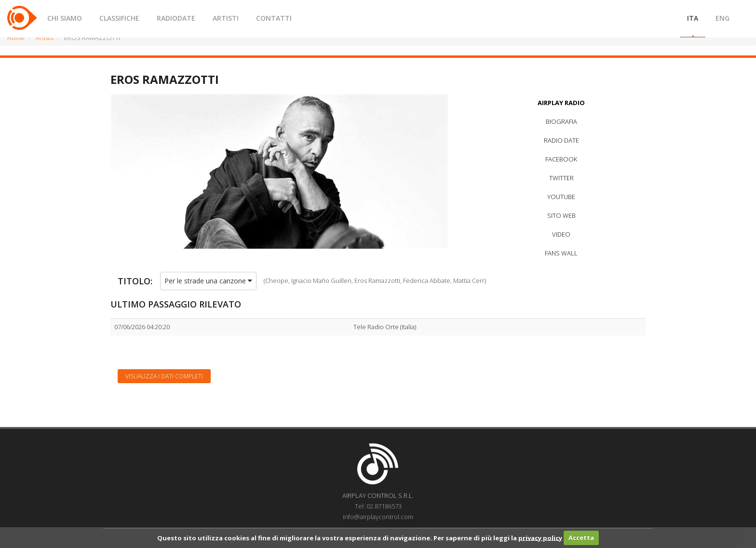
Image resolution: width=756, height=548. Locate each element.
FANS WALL (561, 253)
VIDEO (561, 234)
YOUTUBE (561, 197)
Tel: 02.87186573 (378, 506)
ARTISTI (226, 18)
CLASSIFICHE (119, 18)
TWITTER (561, 178)
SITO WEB (561, 215)
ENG (722, 18)
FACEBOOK (561, 159)
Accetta (581, 537)
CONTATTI (274, 18)
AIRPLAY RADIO (561, 103)
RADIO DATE (561, 140)
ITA (693, 18)
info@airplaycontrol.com (378, 517)
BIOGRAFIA (561, 121)
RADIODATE (176, 18)
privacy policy (540, 537)
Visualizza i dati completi (164, 376)
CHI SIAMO (65, 18)
